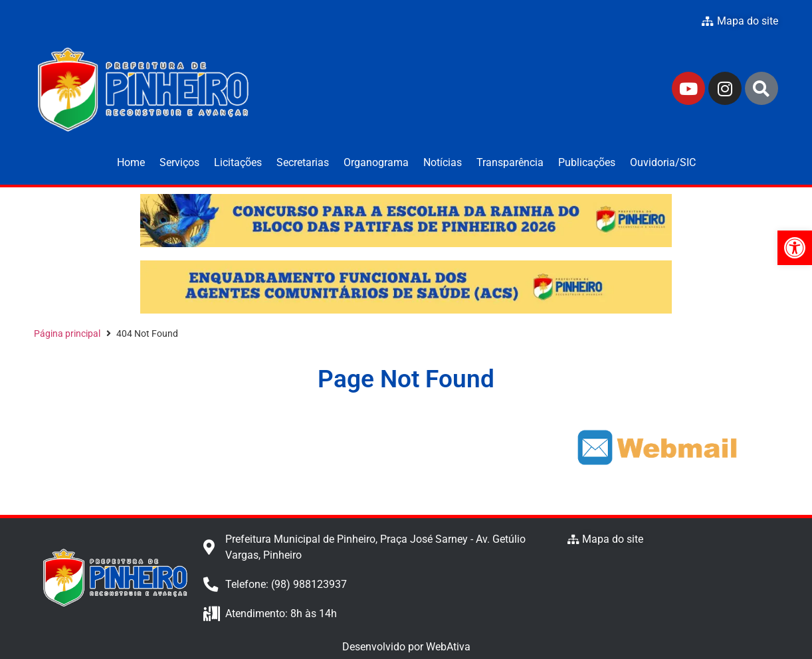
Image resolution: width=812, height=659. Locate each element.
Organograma (376, 162)
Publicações (587, 162)
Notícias (443, 162)
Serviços (179, 162)
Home (131, 162)
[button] (795, 248)
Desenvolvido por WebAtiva (406, 647)
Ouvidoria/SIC (663, 162)
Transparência (510, 162)
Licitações (238, 162)
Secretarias (303, 162)
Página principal (67, 333)
